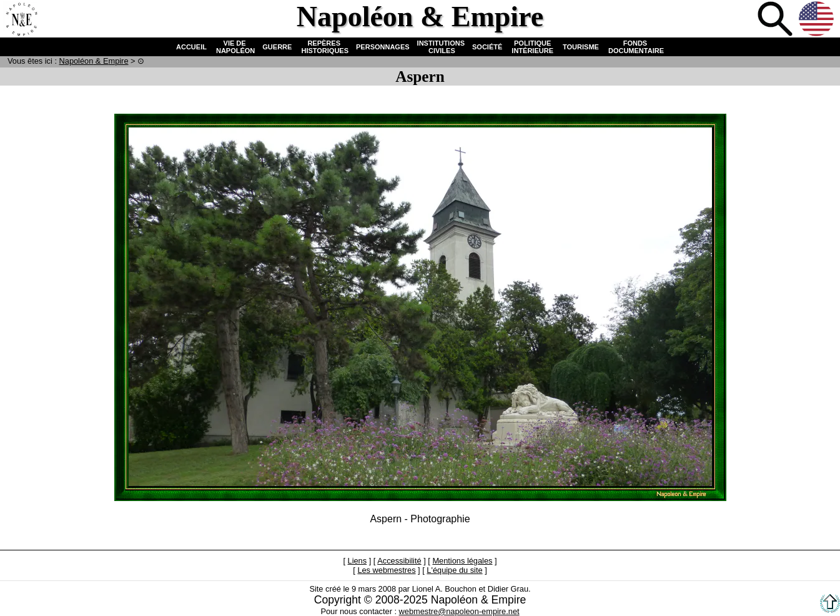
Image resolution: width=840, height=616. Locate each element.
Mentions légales (462, 561)
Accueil (21, 20)
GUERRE (277, 47)
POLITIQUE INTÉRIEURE (532, 47)
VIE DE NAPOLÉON (235, 47)
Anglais (818, 20)
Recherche (776, 20)
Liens (358, 561)
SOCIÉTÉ (487, 47)
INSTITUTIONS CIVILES (441, 47)
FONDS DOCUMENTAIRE (635, 47)
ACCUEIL (191, 47)
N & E (94, 61)
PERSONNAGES (383, 47)
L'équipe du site (454, 570)
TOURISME (581, 47)
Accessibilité (399, 561)
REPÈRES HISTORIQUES (324, 47)
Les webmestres (386, 570)
